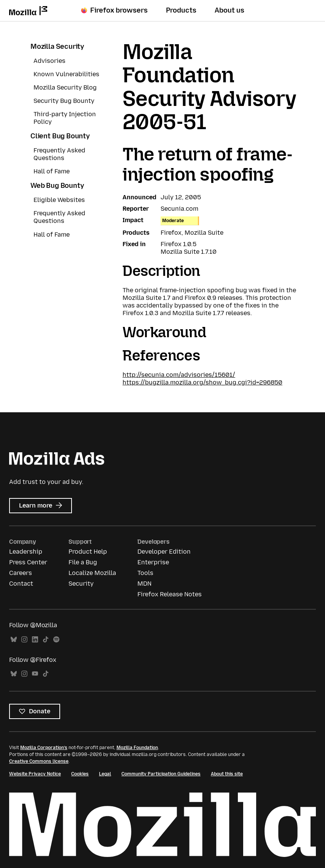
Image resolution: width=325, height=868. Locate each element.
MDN (144, 584)
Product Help (88, 552)
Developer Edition (164, 552)
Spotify (56, 640)
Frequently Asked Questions (59, 154)
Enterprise (153, 562)
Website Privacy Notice (35, 774)
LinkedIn (35, 640)
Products (181, 10)
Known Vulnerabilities (66, 74)
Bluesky (14, 640)
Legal (105, 774)
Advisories (49, 61)
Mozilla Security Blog (65, 87)
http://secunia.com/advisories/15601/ (179, 375)
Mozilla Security (57, 46)
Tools (145, 573)
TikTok (46, 640)
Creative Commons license (39, 761)
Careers (21, 573)
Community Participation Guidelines (161, 774)
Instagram (24, 640)
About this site (227, 774)
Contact (21, 584)
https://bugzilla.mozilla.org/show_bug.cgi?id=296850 (202, 382)
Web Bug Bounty (57, 186)
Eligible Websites (59, 200)
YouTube (35, 674)
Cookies (80, 774)
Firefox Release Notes (170, 594)
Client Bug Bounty (60, 136)
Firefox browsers (114, 10)
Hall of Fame (52, 171)
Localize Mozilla (92, 573)
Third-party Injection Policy (65, 118)
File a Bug (83, 562)
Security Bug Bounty (64, 101)
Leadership (26, 552)
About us (229, 10)
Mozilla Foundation (137, 748)
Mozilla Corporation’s (44, 748)
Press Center (28, 562)
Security (81, 584)
